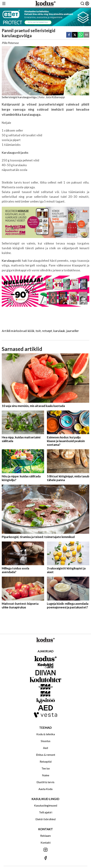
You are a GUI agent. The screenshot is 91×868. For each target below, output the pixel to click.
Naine (46, 775)
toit (38, 331)
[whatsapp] (81, 35)
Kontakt (46, 842)
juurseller (73, 331)
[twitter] (75, 35)
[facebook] (69, 35)
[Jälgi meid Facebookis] (45, 858)
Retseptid (46, 761)
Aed (45, 748)
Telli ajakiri (46, 812)
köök (31, 331)
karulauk (59, 331)
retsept (47, 331)
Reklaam (45, 836)
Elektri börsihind (45, 819)
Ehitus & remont (46, 755)
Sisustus (46, 741)
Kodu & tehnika (46, 734)
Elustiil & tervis (45, 782)
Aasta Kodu (45, 789)
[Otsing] (82, 4)
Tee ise (46, 768)
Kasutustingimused (46, 805)
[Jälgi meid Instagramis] (45, 850)
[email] (86, 35)
